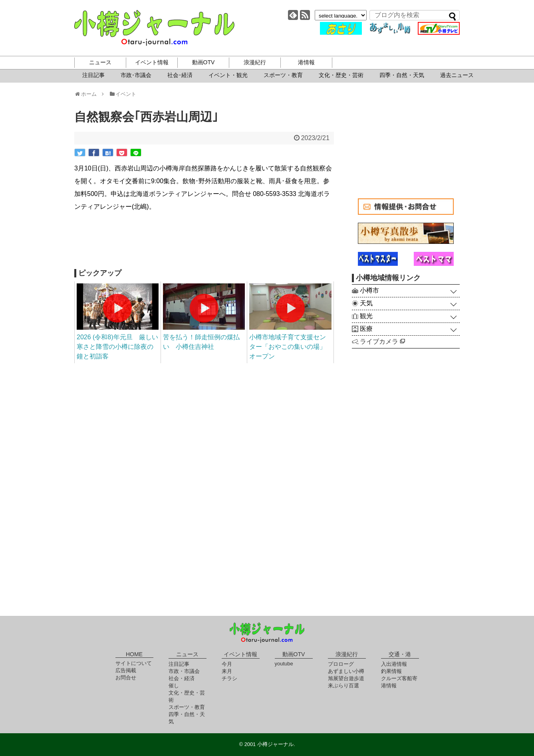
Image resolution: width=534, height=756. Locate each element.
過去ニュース (457, 75)
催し (174, 686)
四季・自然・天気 (402, 75)
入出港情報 (394, 664)
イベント (123, 94)
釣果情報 (391, 671)
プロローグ (341, 664)
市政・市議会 (184, 671)
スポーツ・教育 (283, 75)
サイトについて (134, 663)
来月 (227, 671)
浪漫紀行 (255, 62)
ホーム (88, 94)
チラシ (229, 678)
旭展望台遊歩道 (346, 678)
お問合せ (126, 678)
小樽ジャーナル (154, 28)
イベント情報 (152, 62)
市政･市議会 (136, 75)
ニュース (100, 62)
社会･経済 (180, 75)
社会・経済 (182, 678)
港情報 (306, 62)
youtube (284, 664)
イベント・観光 (228, 75)
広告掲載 (126, 670)
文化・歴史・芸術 (341, 75)
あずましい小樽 (346, 671)
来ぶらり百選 (343, 686)
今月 (227, 664)
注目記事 (93, 75)
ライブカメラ (382, 341)
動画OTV (203, 62)
